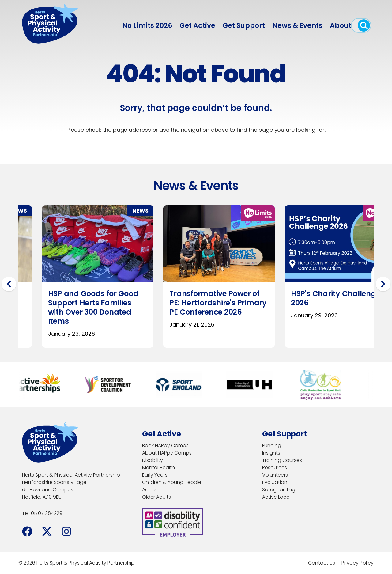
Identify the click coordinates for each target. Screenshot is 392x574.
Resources (275, 468)
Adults (149, 490)
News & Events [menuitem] (297, 26)
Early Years (155, 475)
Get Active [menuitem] (197, 26)
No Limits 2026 (147, 26)
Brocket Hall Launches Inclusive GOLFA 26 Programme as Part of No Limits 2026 (314, 308)
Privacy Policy (358, 563)
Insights (271, 453)
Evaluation (275, 482)
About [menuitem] (341, 26)
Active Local (276, 497)
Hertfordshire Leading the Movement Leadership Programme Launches (193, 303)
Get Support (244, 26)
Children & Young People (172, 482)
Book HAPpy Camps (165, 446)
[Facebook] (27, 531)
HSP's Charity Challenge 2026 (69, 298)
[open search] (364, 25)
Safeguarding (279, 490)
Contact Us (322, 563)
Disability (153, 460)
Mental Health (158, 468)
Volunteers (275, 475)
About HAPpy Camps (167, 453)
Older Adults (156, 497)
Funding (272, 446)
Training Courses (282, 460)
